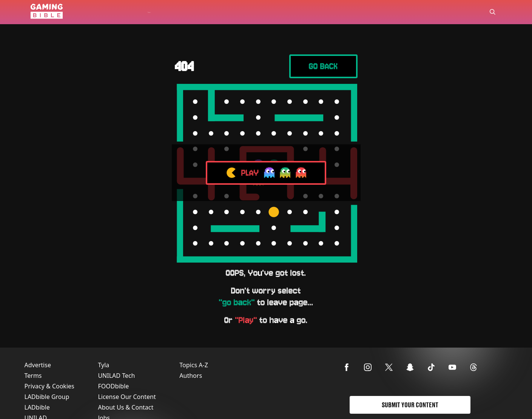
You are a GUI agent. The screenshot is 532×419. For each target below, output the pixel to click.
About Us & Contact (126, 407)
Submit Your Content (410, 405)
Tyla (103, 365)
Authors (191, 376)
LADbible (37, 407)
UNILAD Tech (116, 376)
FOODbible (113, 386)
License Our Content (127, 397)
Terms (33, 376)
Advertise (38, 365)
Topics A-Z (194, 365)
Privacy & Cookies (49, 386)
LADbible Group (47, 397)
